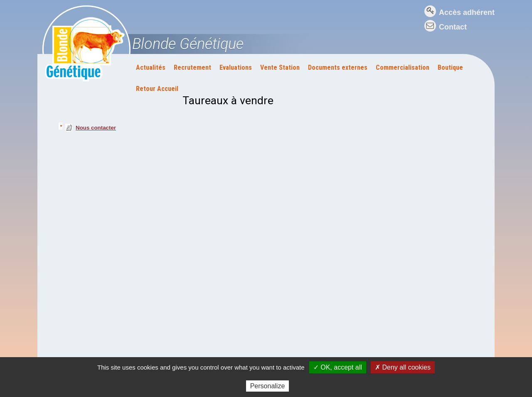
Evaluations (236, 67)
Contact (453, 27)
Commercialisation (403, 67)
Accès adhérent (467, 12)
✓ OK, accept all (338, 367)
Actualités (151, 67)
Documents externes (338, 67)
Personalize (268, 386)
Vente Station (280, 67)
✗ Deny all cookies (403, 367)
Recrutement (192, 67)
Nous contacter (96, 128)
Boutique (450, 67)
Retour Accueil (157, 89)
